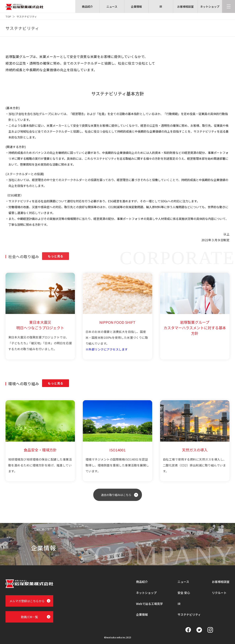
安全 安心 (184, 593)
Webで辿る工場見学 (149, 604)
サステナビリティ (189, 614)
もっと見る (56, 385)
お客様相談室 (221, 582)
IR (179, 604)
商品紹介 (142, 582)
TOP (8, 17)
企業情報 (142, 614)
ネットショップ (146, 593)
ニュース (183, 582)
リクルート (219, 593)
